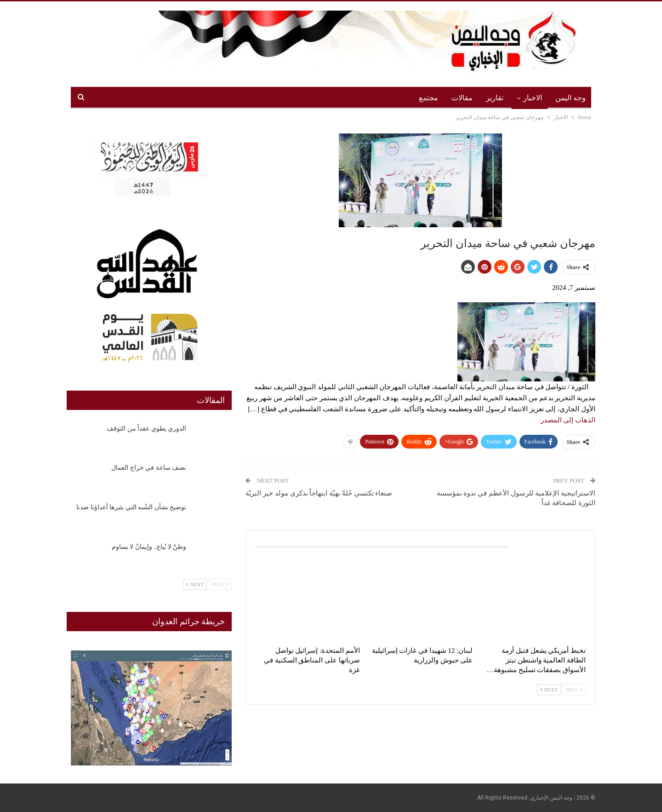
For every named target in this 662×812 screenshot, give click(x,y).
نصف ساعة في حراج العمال (149, 468)
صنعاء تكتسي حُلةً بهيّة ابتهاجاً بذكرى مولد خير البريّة (319, 493)
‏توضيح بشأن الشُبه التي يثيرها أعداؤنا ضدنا (131, 507)
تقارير (495, 98)
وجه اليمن (571, 98)
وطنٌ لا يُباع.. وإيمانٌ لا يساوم (149, 547)
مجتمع (428, 98)
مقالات (462, 98)
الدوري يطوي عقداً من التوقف (146, 429)
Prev (574, 690)
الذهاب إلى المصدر (568, 420)
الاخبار (533, 98)
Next (549, 690)
